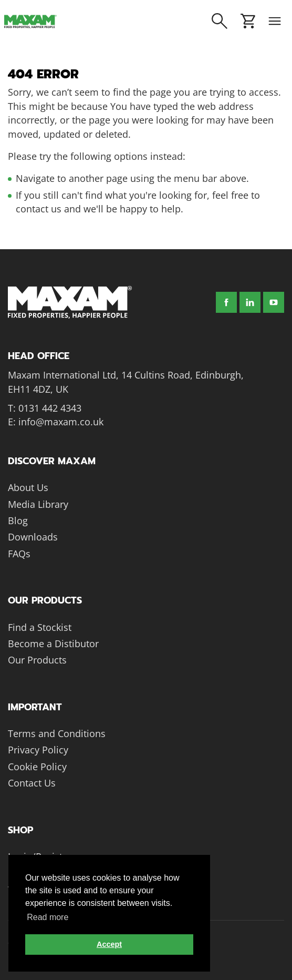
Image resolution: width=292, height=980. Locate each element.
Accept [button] (109, 944)
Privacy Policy (38, 750)
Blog (18, 520)
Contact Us (32, 783)
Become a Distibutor (53, 644)
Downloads (33, 537)
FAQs (19, 554)
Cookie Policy (37, 767)
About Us (28, 487)
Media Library (38, 504)
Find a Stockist (40, 627)
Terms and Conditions (57, 733)
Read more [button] (48, 917)
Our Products (37, 660)
